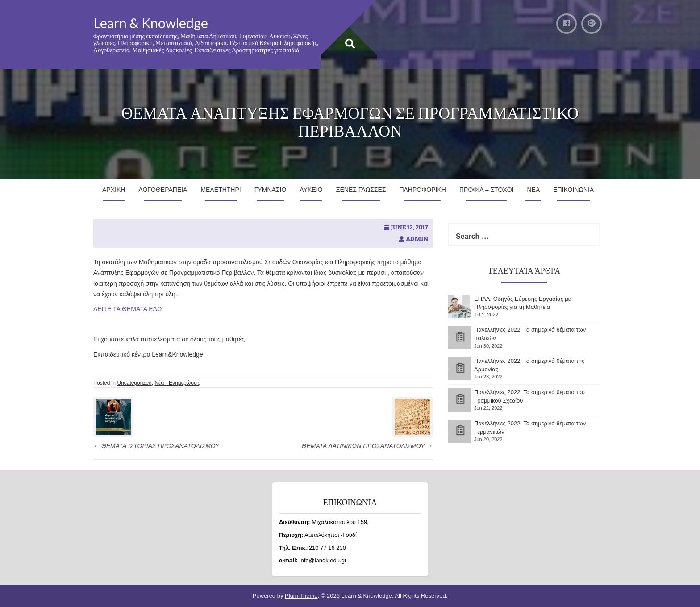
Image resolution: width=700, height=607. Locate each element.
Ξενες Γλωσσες (361, 190)
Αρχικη (114, 190)
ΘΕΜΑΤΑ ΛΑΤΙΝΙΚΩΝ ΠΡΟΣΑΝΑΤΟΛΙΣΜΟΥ (367, 446)
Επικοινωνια (573, 190)
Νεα (533, 190)
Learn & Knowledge (151, 23)
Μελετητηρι (221, 190)
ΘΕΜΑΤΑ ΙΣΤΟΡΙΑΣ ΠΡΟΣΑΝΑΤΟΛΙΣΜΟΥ (156, 446)
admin (417, 239)
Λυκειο (311, 190)
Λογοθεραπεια (163, 190)
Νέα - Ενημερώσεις (177, 383)
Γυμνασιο (271, 190)
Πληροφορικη (423, 190)
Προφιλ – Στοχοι (487, 190)
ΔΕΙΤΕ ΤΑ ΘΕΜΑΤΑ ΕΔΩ (128, 309)
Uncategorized (134, 383)
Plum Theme (301, 596)
